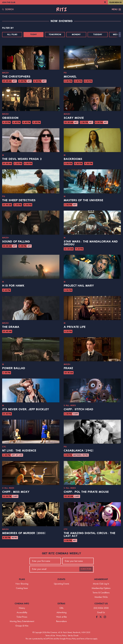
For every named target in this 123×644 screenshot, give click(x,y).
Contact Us (101, 604)
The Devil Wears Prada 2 (22, 159)
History (22, 608)
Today (34, 35)
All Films (12, 35)
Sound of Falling (16, 242)
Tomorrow (55, 35)
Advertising (61, 612)
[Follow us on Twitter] (101, 617)
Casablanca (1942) (79, 451)
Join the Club (9, 2)
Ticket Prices (22, 617)
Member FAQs (101, 597)
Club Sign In (115, 2)
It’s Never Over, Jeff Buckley (26, 409)
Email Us (101, 612)
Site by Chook (73, 635)
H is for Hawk (13, 286)
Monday (76, 35)
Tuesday (98, 35)
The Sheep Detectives (19, 200)
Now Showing (22, 584)
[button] (120, 35)
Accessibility (22, 612)
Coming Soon (22, 588)
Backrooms (73, 159)
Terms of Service (86, 639)
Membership (101, 579)
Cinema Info (22, 604)
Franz (68, 368)
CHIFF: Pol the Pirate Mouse (86, 492)
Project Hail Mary (79, 286)
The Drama (11, 327)
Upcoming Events (61, 584)
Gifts (61, 608)
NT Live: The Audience (19, 451)
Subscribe (86, 569)
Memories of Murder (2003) (24, 533)
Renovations (61, 621)
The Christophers (16, 77)
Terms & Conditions (101, 593)
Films (22, 579)
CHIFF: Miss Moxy (16, 492)
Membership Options (101, 588)
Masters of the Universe (83, 200)
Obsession (10, 118)
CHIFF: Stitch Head (78, 409)
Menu (116, 9)
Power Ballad (14, 368)
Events (61, 579)
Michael (70, 77)
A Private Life (75, 327)
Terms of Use (50, 635)
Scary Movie (74, 118)
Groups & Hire (22, 626)
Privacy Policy (61, 635)
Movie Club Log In (101, 584)
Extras (61, 604)
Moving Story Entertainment (22, 621)
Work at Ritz (61, 617)
